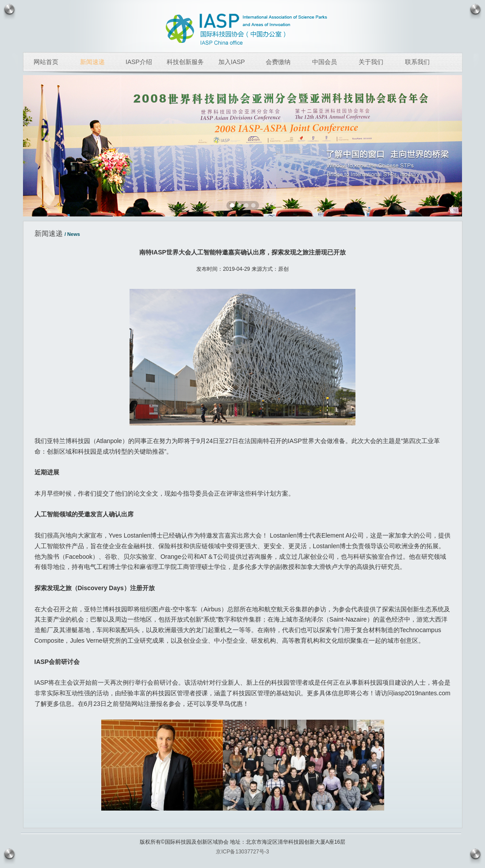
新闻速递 (92, 62)
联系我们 (417, 62)
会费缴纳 (278, 62)
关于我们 (371, 62)
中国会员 (325, 62)
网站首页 (46, 62)
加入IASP (232, 62)
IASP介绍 (139, 62)
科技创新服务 (185, 62)
